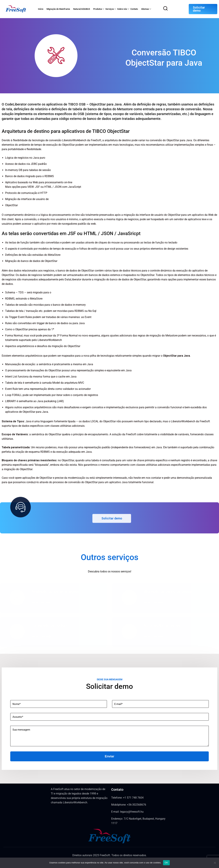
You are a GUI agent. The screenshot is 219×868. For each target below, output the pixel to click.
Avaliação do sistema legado (56, 592)
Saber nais (41, 603)
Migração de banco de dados (168, 592)
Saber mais (153, 603)
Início (41, 9)
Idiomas (145, 9)
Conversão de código (49, 626)
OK (166, 863)
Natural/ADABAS (82, 9)
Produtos (98, 9)
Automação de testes (162, 626)
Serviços (110, 9)
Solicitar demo (199, 9)
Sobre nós (122, 9)
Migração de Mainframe (58, 9)
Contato (134, 9)
